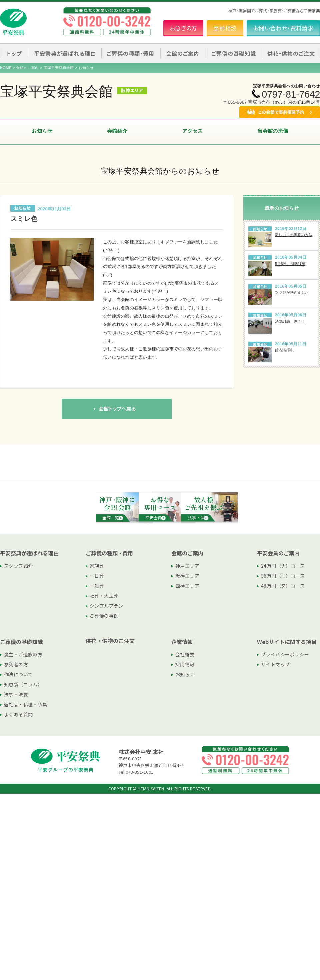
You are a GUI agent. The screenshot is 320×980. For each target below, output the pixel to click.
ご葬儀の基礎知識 (21, 642)
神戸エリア (187, 566)
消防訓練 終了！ (290, 321)
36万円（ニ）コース (283, 576)
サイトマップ (275, 664)
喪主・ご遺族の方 (23, 654)
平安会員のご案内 (278, 553)
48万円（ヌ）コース (283, 586)
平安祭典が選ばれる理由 (29, 553)
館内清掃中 (284, 350)
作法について (18, 674)
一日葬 (97, 576)
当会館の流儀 (273, 131)
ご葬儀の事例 (104, 616)
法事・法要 (16, 694)
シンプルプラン (106, 606)
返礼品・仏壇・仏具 (26, 704)
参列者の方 (16, 664)
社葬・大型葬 (104, 596)
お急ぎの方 (183, 28)
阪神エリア (187, 576)
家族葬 (97, 566)
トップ (14, 53)
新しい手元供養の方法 (294, 235)
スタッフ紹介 (18, 566)
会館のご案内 (27, 68)
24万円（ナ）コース (283, 566)
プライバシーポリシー (285, 654)
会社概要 (185, 654)
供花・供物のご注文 (291, 53)
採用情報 (185, 664)
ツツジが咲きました (292, 292)
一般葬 (97, 586)
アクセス (193, 131)
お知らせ (42, 131)
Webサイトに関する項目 (287, 642)
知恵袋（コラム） (23, 684)
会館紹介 (117, 131)
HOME (6, 68)
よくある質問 (18, 714)
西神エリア (187, 586)
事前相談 (225, 28)
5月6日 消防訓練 (290, 264)
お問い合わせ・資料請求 (283, 28)
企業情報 (182, 642)
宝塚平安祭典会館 (59, 68)
